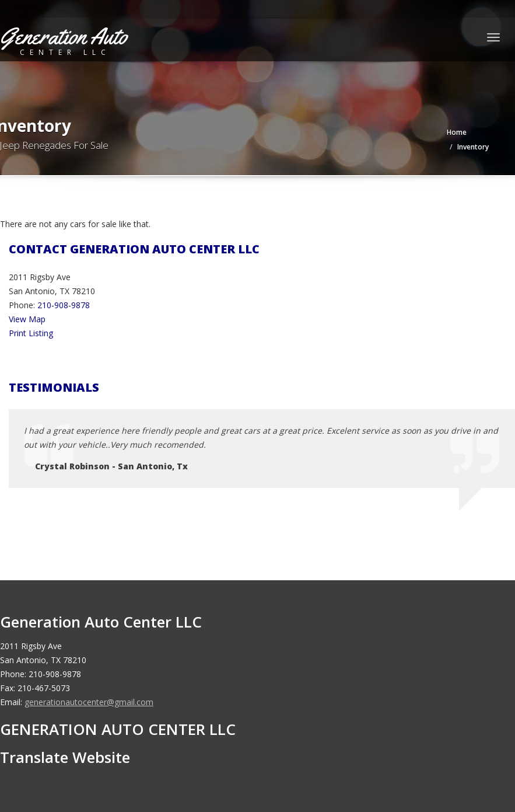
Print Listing (31, 333)
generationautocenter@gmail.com (89, 702)
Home (457, 132)
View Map (27, 319)
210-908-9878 (64, 305)
